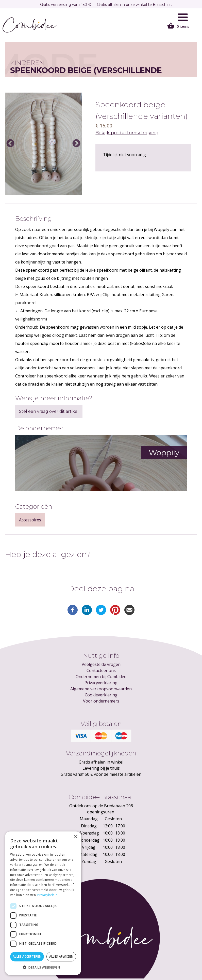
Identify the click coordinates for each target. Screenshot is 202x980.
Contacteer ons (101, 670)
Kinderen (27, 63)
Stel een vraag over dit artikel (49, 411)
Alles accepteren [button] (27, 956)
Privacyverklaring (101, 683)
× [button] (75, 837)
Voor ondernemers (101, 701)
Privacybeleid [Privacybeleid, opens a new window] (47, 895)
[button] (43, 967)
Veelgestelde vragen (101, 664)
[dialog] (43, 903)
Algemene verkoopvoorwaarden (101, 689)
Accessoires (30, 520)
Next (76, 144)
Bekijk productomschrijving (127, 133)
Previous (10, 144)
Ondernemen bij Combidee (101, 677)
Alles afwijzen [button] (61, 956)
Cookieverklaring (101, 695)
